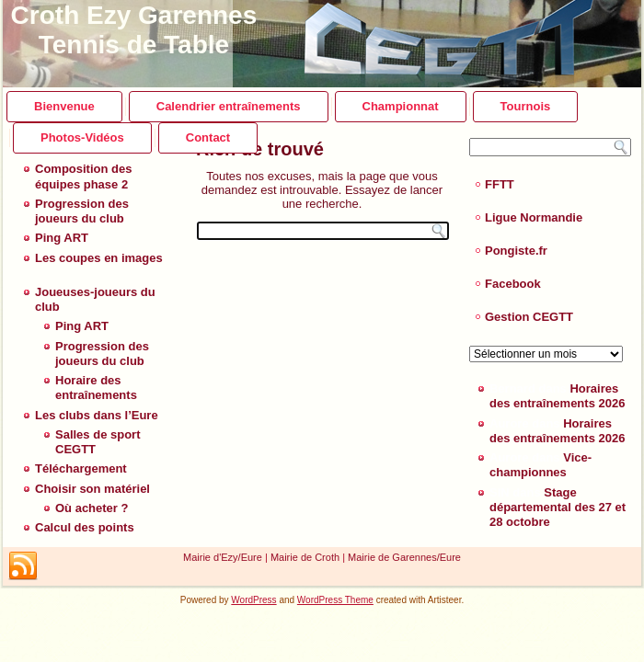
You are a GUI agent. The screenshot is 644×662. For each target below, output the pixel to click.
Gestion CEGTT (529, 317)
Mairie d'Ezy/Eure (223, 557)
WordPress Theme (335, 600)
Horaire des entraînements (96, 388)
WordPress (253, 600)
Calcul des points (85, 527)
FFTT (500, 184)
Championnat (401, 106)
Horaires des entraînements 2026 (557, 396)
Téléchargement (81, 468)
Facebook (513, 284)
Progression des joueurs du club (82, 211)
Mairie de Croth (305, 557)
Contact (208, 137)
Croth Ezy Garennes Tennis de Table (134, 30)
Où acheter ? (92, 508)
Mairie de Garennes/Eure (404, 557)
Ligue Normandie (534, 217)
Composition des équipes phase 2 (83, 176)
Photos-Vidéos (82, 137)
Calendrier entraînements (229, 106)
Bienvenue (64, 106)
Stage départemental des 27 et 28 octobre (558, 508)
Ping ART (62, 238)
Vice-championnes (540, 465)
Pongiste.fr (516, 251)
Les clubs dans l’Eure (97, 415)
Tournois (526, 106)
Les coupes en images (99, 258)
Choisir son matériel (92, 489)
